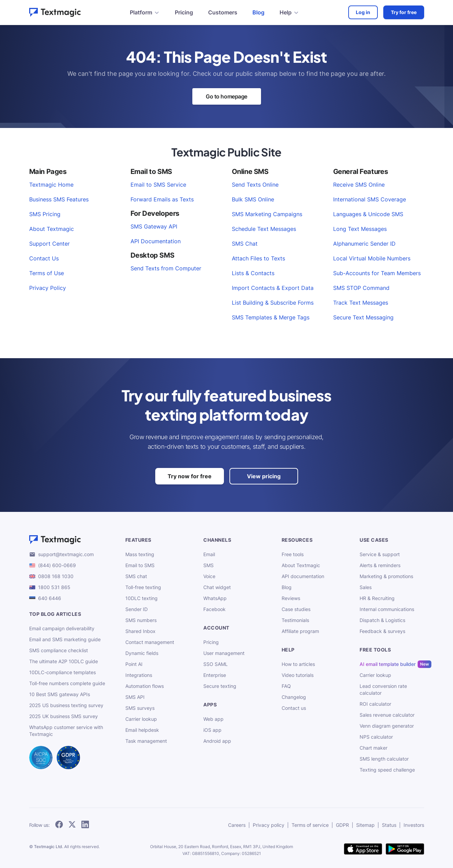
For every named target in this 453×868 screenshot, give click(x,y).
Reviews (291, 598)
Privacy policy (269, 825)
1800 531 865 (54, 587)
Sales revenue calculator (387, 715)
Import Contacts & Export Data (273, 288)
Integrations (139, 675)
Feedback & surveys (382, 631)
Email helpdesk (142, 730)
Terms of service (310, 825)
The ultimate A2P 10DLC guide (64, 661)
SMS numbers (141, 620)
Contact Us (44, 258)
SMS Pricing (45, 214)
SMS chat (136, 576)
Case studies (296, 609)
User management (224, 653)
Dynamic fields (142, 653)
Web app (213, 719)
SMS (208, 565)
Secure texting (220, 686)
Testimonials (295, 620)
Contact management (150, 642)
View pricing (264, 476)
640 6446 (50, 598)
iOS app (212, 730)
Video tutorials (298, 675)
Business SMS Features (59, 199)
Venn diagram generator (387, 726)
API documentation (303, 576)
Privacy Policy (48, 288)
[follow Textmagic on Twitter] (72, 825)
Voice (209, 576)
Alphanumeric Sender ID (364, 244)
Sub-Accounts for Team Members (377, 273)
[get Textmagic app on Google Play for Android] (405, 849)
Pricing (184, 12)
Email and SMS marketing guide (65, 639)
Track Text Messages (361, 303)
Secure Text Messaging (363, 317)
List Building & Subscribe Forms (273, 303)
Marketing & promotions (386, 576)
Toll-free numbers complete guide (67, 683)
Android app (217, 741)
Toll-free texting (143, 587)
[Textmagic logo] (72, 540)
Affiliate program (300, 631)
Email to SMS (140, 565)
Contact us (294, 708)
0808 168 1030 (56, 576)
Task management (146, 741)
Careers (237, 825)
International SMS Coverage (370, 199)
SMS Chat (245, 244)
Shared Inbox (140, 631)
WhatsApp (215, 598)
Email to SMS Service (158, 185)
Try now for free (190, 476)
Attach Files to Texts (258, 258)
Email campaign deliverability (62, 628)
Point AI (134, 664)
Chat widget (217, 587)
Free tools (293, 554)
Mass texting (140, 554)
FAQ (286, 686)
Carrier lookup (141, 719)
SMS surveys (140, 708)
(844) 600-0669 (57, 565)
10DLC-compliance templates (63, 672)
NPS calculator (376, 737)
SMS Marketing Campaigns (267, 214)
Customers (223, 12)
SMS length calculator (384, 759)
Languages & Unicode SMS (368, 214)
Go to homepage (226, 96)
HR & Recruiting (377, 598)
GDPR (342, 825)
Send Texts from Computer (166, 268)
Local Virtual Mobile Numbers (372, 258)
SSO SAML (216, 664)
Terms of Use (47, 273)
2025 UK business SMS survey (64, 716)
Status (389, 825)
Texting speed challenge (387, 770)
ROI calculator (375, 704)
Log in (363, 12)
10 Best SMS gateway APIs (60, 694)
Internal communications (387, 609)
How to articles (298, 664)
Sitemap (365, 825)
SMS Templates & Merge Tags (271, 317)
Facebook (214, 609)
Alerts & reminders (380, 565)
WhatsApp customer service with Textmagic (66, 731)
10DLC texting (141, 598)
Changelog (294, 697)
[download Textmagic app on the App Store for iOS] (363, 849)
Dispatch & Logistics (382, 620)
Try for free (404, 12)
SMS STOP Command (361, 288)
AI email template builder (388, 664)
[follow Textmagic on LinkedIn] (85, 825)
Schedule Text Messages (264, 229)
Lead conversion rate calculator (383, 689)
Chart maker (373, 748)
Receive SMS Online (359, 185)
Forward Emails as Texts (162, 199)
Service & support (380, 554)
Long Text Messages (360, 229)
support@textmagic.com (66, 554)
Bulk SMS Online (253, 199)
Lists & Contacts (253, 273)
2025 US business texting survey (66, 705)
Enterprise (215, 675)
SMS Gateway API (154, 226)
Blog (258, 12)
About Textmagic (52, 229)
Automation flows (145, 686)
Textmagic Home (51, 185)
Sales (366, 587)
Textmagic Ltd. (49, 847)
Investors (414, 825)
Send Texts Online (255, 185)
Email (209, 554)
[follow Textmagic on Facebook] (59, 825)
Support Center (49, 244)
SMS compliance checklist (59, 650)
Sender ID (137, 609)
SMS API (135, 697)
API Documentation (156, 241)
